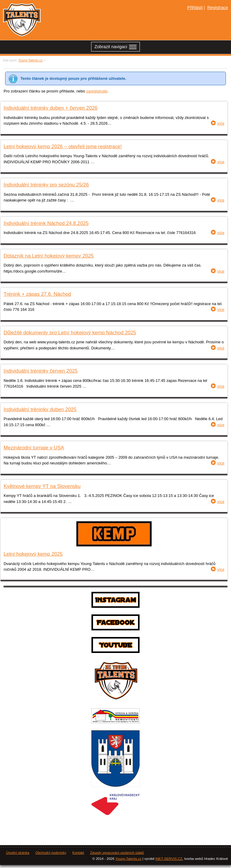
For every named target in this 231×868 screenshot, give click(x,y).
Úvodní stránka (18, 853)
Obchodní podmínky (51, 853)
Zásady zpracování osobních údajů (117, 853)
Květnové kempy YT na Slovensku (42, 486)
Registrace (218, 8)
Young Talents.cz (31, 60)
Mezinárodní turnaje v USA (34, 448)
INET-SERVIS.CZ (169, 859)
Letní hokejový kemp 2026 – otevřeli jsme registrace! (63, 147)
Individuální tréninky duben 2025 (40, 409)
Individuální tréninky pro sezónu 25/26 (46, 185)
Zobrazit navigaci (115, 47)
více (221, 123)
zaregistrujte (97, 91)
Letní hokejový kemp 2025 (33, 554)
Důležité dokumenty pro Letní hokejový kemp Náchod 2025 (70, 333)
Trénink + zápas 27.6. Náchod (37, 294)
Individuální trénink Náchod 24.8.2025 (46, 223)
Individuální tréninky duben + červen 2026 (51, 108)
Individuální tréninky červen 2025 (41, 371)
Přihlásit (195, 8)
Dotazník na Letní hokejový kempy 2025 (49, 256)
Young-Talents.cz (128, 859)
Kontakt (78, 853)
